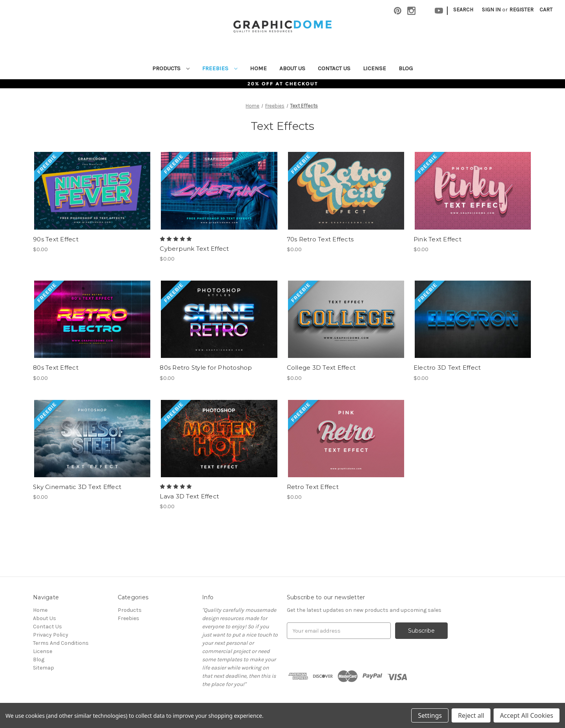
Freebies (220, 68)
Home (258, 68)
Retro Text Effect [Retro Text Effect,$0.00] (313, 487)
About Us (292, 68)
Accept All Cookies (527, 715)
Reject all (471, 715)
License (375, 68)
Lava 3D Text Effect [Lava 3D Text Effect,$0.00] (189, 496)
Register (521, 10)
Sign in (491, 10)
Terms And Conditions (61, 643)
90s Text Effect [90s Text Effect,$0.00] (56, 239)
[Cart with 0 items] (546, 10)
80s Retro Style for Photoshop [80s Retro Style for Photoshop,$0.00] (206, 368)
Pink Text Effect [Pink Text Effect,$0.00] (437, 239)
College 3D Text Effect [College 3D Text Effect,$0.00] (321, 368)
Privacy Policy (51, 635)
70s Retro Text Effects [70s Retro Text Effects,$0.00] (320, 239)
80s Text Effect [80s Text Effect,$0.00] (56, 368)
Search (463, 10)
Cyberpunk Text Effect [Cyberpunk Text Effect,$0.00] (194, 249)
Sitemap (44, 668)
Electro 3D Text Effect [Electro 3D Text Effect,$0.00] (447, 368)
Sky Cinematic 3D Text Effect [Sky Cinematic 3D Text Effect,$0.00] (77, 487)
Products (171, 68)
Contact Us (334, 68)
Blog (406, 68)
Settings (430, 715)
